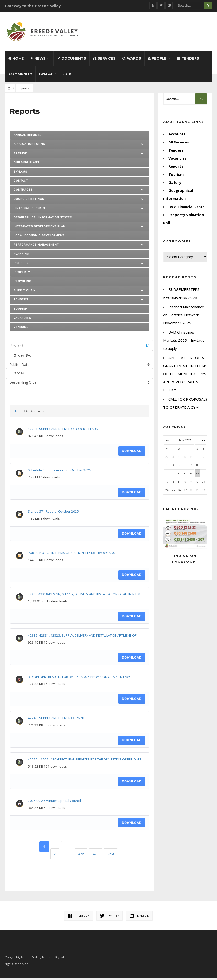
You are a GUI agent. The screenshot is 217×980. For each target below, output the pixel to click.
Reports (176, 168)
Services (104, 60)
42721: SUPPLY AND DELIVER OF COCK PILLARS (63, 430)
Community (20, 76)
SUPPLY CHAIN (25, 292)
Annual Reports (27, 137)
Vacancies (22, 320)
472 (81, 856)
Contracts (23, 192)
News (38, 60)
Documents (71, 60)
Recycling (22, 283)
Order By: (22, 357)
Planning (21, 256)
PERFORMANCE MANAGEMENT (36, 246)
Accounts (177, 136)
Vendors (21, 329)
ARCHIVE (20, 155)
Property (22, 274)
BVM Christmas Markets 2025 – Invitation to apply (185, 342)
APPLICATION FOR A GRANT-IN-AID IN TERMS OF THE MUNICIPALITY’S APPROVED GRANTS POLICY (185, 375)
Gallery (175, 184)
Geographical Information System (43, 219)
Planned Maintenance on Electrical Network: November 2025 (184, 317)
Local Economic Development (39, 237)
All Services (179, 144)
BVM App (47, 76)
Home (16, 60)
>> (204, 442)
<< (167, 442)
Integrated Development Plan (39, 228)
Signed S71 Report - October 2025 (53, 513)
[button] (143, 146)
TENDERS (21, 301)
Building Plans (26, 164)
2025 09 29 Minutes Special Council (54, 802)
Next (111, 856)
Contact (21, 182)
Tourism (21, 310)
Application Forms (29, 146)
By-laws (20, 173)
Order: (19, 374)
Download (132, 453)
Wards (132, 60)
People (157, 60)
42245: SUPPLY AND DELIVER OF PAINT (56, 720)
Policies (21, 265)
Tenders (188, 60)
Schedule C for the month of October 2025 (60, 472)
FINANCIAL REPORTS (29, 210)
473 (96, 856)
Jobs (68, 76)
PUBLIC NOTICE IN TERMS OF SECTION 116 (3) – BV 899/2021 (73, 554)
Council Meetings (29, 201)
